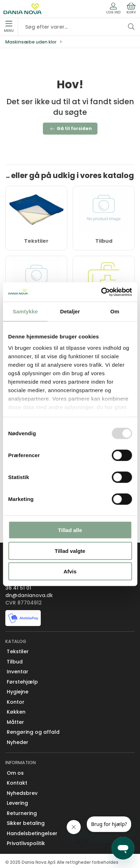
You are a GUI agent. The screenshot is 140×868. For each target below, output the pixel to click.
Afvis (70, 571)
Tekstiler (36, 241)
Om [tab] (115, 311)
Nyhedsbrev (22, 793)
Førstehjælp (22, 682)
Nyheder (18, 742)
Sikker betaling (26, 823)
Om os (15, 773)
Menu (9, 27)
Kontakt (17, 783)
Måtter (15, 722)
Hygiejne (18, 692)
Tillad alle (70, 530)
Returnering (22, 813)
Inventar (18, 672)
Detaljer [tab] (70, 311)
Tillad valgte (70, 551)
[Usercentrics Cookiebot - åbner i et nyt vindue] (101, 292)
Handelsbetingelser (32, 833)
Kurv (131, 8)
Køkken (16, 712)
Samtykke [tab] (25, 311)
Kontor (16, 702)
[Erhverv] (23, 9)
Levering (17, 803)
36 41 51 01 (18, 588)
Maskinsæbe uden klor (31, 42)
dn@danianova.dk (29, 595)
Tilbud (104, 241)
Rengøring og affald (33, 732)
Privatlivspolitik (26, 843)
